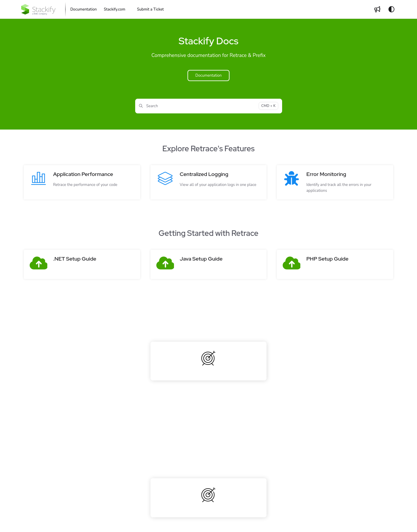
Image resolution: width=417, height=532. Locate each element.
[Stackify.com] (114, 9)
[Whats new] (377, 9)
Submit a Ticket (150, 9)
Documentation (208, 75)
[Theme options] (391, 9)
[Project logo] (38, 9)
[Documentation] (83, 9)
